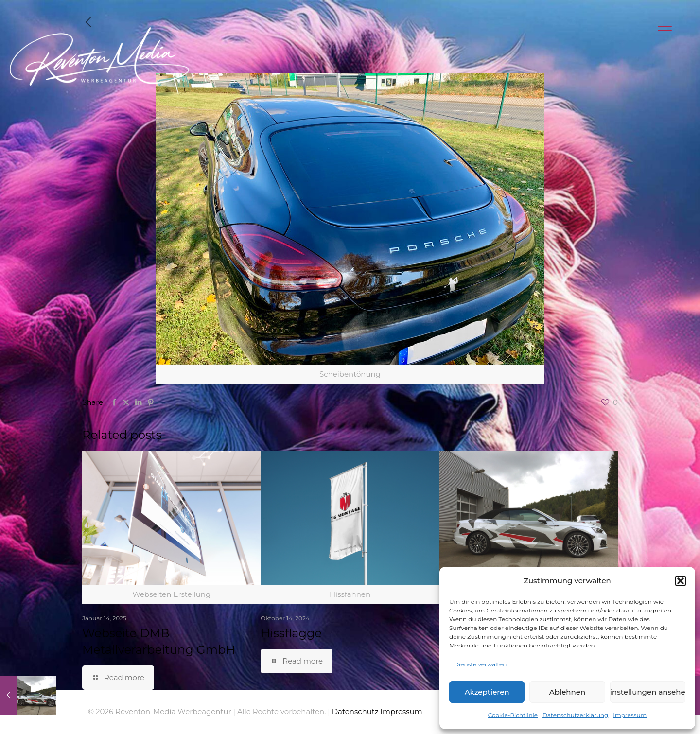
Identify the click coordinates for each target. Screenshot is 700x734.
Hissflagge (291, 633)
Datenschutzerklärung (575, 715)
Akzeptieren (487, 692)
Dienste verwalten (480, 664)
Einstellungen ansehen (648, 692)
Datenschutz (355, 711)
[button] (681, 581)
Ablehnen (567, 692)
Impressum (630, 715)
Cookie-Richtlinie (513, 715)
